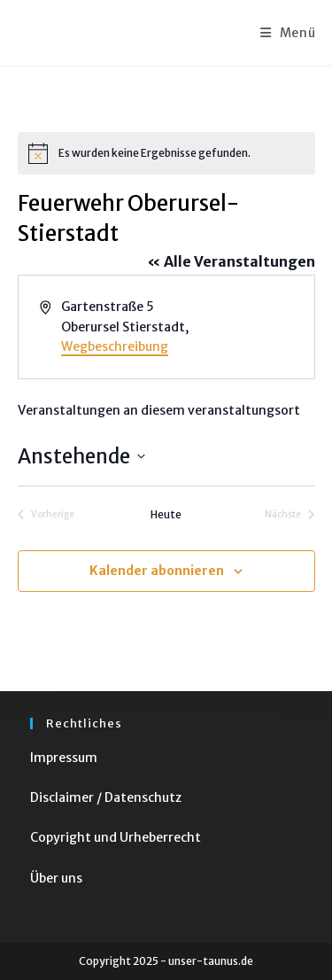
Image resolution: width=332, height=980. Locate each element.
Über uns (56, 878)
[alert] (166, 153)
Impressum (64, 758)
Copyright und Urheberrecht (116, 837)
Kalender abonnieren (157, 571)
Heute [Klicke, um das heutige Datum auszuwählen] (166, 514)
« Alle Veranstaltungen (231, 261)
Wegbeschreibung (115, 346)
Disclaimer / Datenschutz (106, 797)
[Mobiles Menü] (288, 33)
